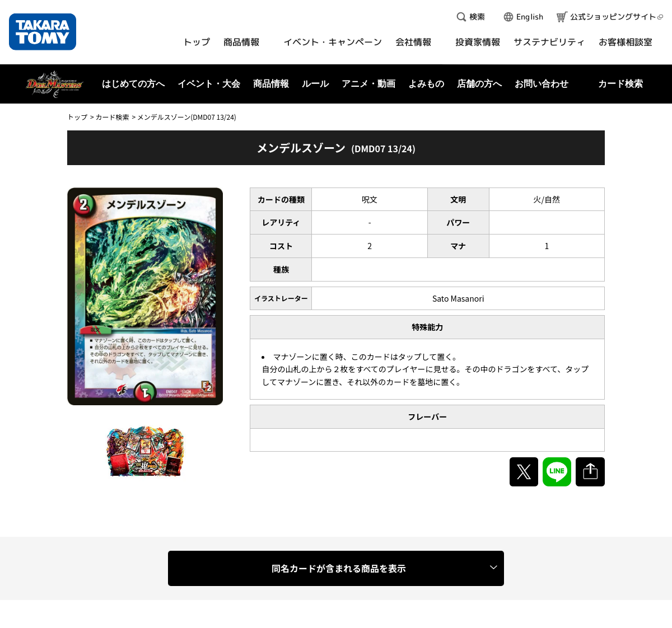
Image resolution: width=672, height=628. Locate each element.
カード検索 (112, 117)
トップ (77, 117)
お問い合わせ (542, 84)
